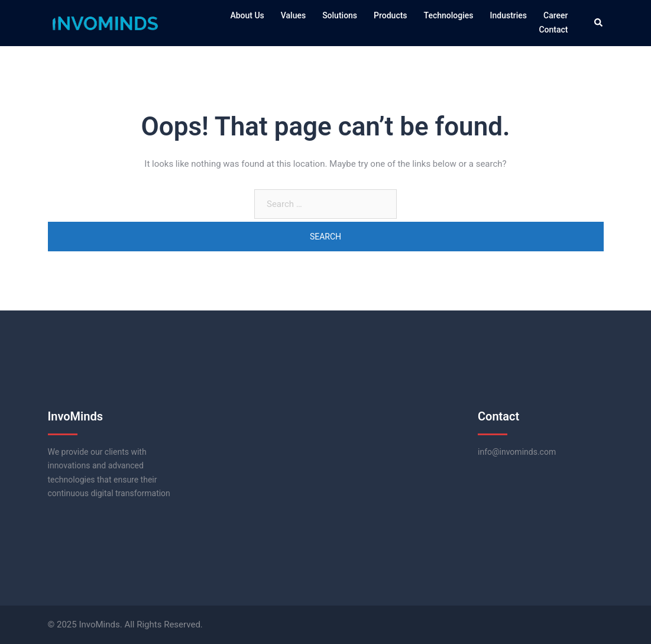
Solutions (340, 15)
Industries (509, 15)
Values (293, 15)
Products (391, 15)
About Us (247, 15)
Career (556, 15)
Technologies (449, 15)
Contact (553, 30)
